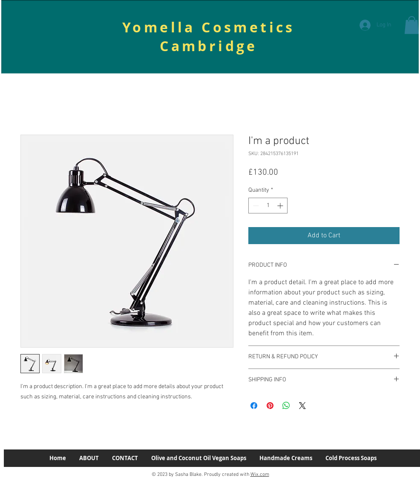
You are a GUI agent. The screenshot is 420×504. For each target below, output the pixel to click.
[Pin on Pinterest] (270, 406)
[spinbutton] (268, 206)
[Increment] (281, 206)
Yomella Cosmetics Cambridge (209, 37)
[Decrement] (255, 206)
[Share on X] (302, 406)
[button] (412, 25)
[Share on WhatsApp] (286, 406)
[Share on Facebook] (254, 406)
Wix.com (260, 475)
